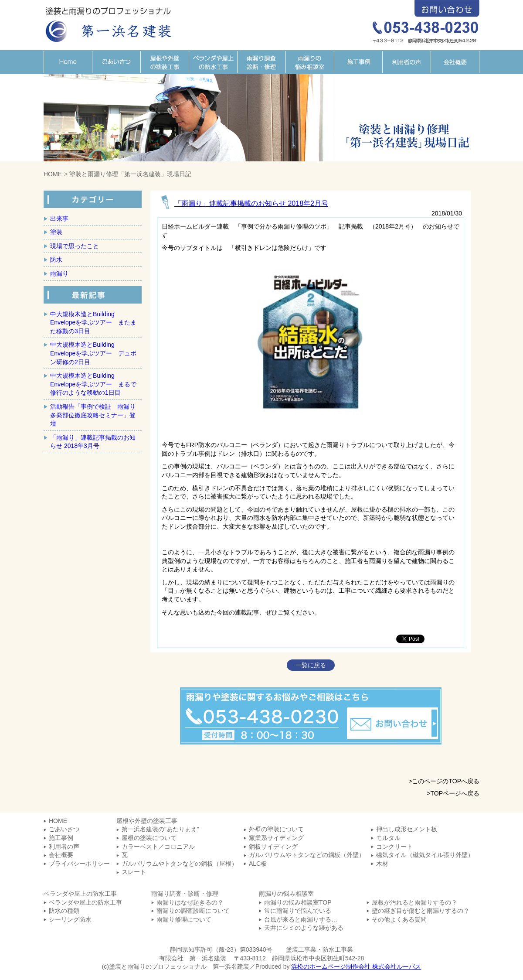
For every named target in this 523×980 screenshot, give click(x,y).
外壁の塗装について (276, 829)
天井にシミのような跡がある (304, 928)
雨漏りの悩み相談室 (310, 62)
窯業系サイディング (276, 838)
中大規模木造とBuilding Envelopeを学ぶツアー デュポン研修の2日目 (93, 353)
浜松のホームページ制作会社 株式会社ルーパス (356, 966)
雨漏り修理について (184, 919)
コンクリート (394, 847)
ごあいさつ (116, 62)
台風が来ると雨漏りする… (301, 919)
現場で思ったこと (75, 246)
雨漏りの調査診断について (193, 911)
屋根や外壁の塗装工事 (165, 62)
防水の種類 (64, 911)
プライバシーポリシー (79, 864)
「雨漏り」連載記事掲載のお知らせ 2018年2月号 (251, 203)
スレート (134, 872)
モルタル (388, 838)
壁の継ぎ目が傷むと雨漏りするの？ (421, 911)
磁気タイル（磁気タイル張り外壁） (425, 855)
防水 (56, 260)
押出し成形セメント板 (407, 829)
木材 (382, 864)
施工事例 (358, 62)
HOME (68, 62)
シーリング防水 (70, 919)
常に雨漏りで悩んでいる (298, 911)
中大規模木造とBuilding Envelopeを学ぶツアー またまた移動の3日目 (93, 323)
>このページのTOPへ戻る (444, 781)
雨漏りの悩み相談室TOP (298, 902)
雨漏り (59, 273)
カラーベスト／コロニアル (158, 847)
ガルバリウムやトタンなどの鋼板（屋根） (180, 864)
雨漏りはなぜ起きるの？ (190, 902)
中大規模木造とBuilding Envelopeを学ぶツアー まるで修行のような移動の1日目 (93, 384)
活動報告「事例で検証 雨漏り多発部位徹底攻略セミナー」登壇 (93, 415)
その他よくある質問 (399, 919)
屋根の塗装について (149, 838)
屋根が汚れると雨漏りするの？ (414, 902)
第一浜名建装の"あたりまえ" (160, 829)
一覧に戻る (311, 665)
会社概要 (455, 62)
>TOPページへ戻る (453, 793)
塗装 (56, 232)
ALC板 (258, 864)
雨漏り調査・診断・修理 (261, 62)
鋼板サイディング (273, 847)
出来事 (59, 219)
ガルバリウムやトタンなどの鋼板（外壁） (307, 855)
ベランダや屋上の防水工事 (213, 62)
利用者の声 (406, 62)
